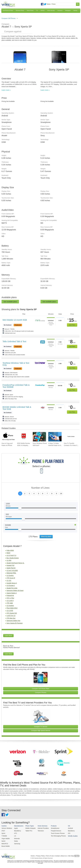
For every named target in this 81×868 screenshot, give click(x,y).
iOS (67, 833)
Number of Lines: (41, 488)
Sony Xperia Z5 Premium (15, 623)
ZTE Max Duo (11, 618)
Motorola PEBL (11, 573)
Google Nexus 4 (12, 583)
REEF (8, 553)
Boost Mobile (5, 845)
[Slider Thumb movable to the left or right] (20, 509)
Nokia (15, 841)
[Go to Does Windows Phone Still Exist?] (39, 437)
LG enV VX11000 (12, 571)
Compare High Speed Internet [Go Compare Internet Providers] (41, 731)
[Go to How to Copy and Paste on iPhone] (8, 437)
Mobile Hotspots (30, 828)
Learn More (8, 636)
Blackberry (69, 831)
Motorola (16, 838)
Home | (33, 855)
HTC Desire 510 (12, 613)
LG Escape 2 (11, 585)
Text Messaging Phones (56, 836)
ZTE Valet (10, 603)
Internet (42, 11)
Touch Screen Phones (56, 833)
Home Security (51, 11)
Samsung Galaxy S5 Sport (15, 590)
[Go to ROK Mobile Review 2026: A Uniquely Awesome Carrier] (24, 437)
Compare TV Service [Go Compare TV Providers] (41, 727)
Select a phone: (41, 466)
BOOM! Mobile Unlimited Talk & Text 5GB (17, 408)
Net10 (3, 841)
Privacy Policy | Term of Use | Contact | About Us (51, 855)
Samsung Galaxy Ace (13, 621)
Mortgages (68, 11)
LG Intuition (10, 606)
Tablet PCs (28, 831)
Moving (75, 11)
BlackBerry (17, 831)
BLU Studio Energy (13, 558)
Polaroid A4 (10, 595)
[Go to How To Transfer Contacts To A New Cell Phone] (71, 437)
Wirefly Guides (70, 836)
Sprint (3, 833)
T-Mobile (4, 836)
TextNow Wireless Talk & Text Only (16, 364)
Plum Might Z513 (12, 608)
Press (53, 4)
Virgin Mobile (5, 838)
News (49, 4)
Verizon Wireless (6, 828)
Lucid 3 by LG (11, 616)
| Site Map (71, 855)
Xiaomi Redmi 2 (12, 593)
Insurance (60, 11)
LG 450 (9, 560)
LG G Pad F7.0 (11, 555)
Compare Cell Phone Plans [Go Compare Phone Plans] (41, 689)
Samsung (16, 843)
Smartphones (53, 828)
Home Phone (30, 11)
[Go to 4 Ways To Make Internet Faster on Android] (55, 437)
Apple (15, 828)
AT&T (3, 831)
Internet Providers (42, 828)
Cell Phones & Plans (8, 11)
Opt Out (77, 855)
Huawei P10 (10, 565)
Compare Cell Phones (9, 18)
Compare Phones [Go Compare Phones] (41, 692)
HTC (15, 833)
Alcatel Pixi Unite (12, 588)
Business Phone (20, 11)
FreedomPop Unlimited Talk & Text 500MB (16, 386)
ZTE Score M (11, 578)
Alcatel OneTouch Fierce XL (15, 563)
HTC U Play (10, 598)
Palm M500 (10, 550)
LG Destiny (10, 576)
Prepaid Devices (54, 831)
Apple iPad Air (11, 568)
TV (37, 11)
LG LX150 (10, 611)
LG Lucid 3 (10, 601)
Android (68, 828)
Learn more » (6, 90)
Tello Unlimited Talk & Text (14, 341)
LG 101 (9, 581)
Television (40, 831)
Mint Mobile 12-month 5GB (15, 320)
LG (14, 836)
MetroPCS (5, 843)
